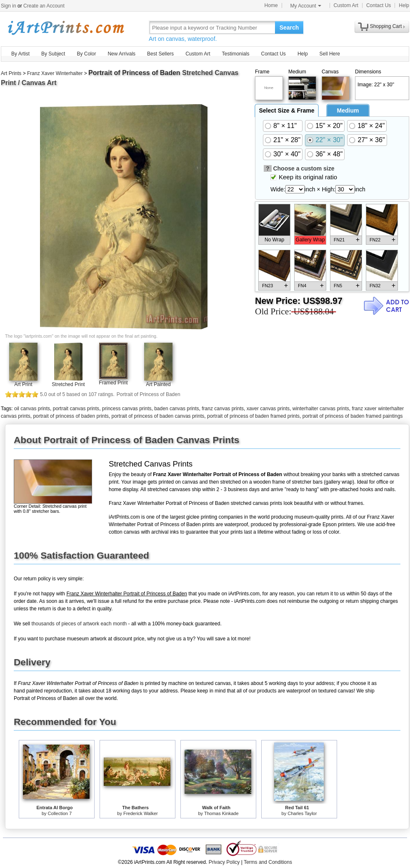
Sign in (9, 6)
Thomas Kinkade (221, 813)
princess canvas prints (127, 409)
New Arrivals (121, 54)
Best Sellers (160, 54)
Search (289, 28)
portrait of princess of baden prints (71, 416)
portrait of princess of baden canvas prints (158, 416)
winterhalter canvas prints (321, 409)
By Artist (20, 54)
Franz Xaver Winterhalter (55, 73)
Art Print (23, 384)
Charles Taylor (302, 813)
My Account (306, 6)
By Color (86, 54)
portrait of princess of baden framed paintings (353, 416)
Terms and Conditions (268, 862)
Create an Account (44, 6)
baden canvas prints (176, 409)
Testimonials (235, 54)
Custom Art (346, 5)
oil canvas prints (32, 409)
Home (271, 5)
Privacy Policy (224, 862)
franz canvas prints (223, 409)
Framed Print (113, 383)
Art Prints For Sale (65, 27)
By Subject (53, 54)
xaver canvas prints (268, 409)
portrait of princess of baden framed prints (253, 416)
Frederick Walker (141, 813)
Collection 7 (60, 813)
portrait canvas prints (76, 409)
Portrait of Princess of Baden (134, 73)
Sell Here (330, 54)
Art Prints (11, 73)
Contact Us (379, 5)
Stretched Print (68, 384)
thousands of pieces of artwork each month (79, 624)
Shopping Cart (386, 26)
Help (404, 5)
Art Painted (158, 384)
